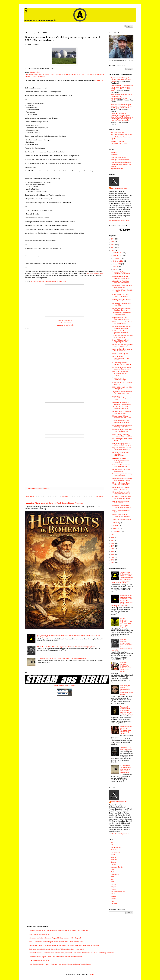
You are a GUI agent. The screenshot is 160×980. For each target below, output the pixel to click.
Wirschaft (114, 904)
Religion (113, 887)
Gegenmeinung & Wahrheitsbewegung (120, 379)
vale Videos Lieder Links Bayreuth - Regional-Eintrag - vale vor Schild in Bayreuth (55, 938)
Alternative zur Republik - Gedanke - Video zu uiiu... (122, 403)
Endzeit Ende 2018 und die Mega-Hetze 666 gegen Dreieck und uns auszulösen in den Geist (59, 930)
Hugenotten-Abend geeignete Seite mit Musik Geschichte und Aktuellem (54, 503)
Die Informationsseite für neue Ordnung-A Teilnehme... (122, 426)
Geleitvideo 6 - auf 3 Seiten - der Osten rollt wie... (122, 300)
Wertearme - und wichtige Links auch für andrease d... (122, 345)
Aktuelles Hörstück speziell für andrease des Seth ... (122, 412)
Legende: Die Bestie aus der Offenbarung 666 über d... (122, 449)
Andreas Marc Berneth (119, 188)
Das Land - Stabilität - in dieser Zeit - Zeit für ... (122, 383)
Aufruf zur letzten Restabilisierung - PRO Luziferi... (121, 358)
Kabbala (113, 865)
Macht (113, 869)
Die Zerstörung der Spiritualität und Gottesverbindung (122, 430)
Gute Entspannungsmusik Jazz (39, 960)
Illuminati (113, 862)
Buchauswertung (116, 847)
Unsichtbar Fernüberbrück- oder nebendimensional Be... (122, 507)
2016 (113, 549)
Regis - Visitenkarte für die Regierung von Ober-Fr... (121, 341)
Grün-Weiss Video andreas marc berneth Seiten (121, 466)
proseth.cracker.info (65, 321)
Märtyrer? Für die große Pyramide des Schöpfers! (121, 277)
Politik (113, 882)
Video (112, 901)
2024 (113, 245)
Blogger (91, 974)
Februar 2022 (117, 531)
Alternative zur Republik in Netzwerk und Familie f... (121, 282)
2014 (113, 554)
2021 (113, 535)
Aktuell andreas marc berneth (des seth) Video (122, 314)
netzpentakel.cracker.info (65, 325)
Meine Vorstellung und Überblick (121, 162)
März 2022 (116, 528)
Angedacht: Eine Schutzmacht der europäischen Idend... (122, 393)
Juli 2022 (116, 267)
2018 (113, 543)
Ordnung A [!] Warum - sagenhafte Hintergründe (121, 273)
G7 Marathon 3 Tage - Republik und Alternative (122, 291)
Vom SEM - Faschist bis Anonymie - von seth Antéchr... (120, 374)
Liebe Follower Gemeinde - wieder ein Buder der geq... (122, 444)
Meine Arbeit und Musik (118, 157)
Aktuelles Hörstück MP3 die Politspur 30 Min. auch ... (121, 408)
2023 (113, 248)
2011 (113, 563)
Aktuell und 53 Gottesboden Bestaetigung (121, 470)
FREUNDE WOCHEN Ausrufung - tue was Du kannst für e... (121, 460)
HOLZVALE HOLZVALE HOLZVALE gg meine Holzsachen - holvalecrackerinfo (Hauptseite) (66, 647)
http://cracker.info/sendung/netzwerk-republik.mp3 (48, 282)
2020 (113, 538)
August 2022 (117, 264)
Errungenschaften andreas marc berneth (121, 502)
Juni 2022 (116, 270)
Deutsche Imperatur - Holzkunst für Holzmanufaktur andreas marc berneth (125, 667)
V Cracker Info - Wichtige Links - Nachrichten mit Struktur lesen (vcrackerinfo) (61, 659)
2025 (113, 242)
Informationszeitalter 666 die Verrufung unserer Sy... (121, 327)
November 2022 (118, 256)
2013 (113, 557)
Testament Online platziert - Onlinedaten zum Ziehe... (121, 421)
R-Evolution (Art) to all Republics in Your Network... (122, 364)
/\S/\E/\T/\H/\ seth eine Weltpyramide (126, 749)
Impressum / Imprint (117, 169)
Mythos (113, 877)
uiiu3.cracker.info (65, 323)
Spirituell (113, 899)
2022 (113, 250)
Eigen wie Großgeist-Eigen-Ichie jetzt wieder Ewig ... (121, 484)
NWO (112, 879)
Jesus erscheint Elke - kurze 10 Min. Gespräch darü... (122, 350)
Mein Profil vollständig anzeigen (119, 221)
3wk (112, 843)
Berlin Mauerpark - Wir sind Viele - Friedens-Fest (121, 488)
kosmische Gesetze (117, 867)
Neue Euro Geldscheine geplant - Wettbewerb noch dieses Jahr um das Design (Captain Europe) (121, 106)
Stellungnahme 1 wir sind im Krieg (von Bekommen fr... (122, 493)
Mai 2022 (116, 523)
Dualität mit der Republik (120, 354)
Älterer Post (99, 496)
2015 (113, 552)
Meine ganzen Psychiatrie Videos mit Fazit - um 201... (122, 435)
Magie (113, 872)
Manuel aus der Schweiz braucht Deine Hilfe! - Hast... (122, 417)
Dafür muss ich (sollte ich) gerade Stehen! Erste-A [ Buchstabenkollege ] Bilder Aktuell (121, 97)
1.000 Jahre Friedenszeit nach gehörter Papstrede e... (122, 332)
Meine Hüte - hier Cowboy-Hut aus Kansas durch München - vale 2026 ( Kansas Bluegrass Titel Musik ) (122, 88)
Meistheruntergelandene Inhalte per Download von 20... (123, 323)
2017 (113, 546)
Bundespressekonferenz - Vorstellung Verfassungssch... (121, 454)
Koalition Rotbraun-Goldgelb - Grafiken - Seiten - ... (122, 309)
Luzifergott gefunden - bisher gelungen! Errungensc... (122, 368)
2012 (113, 560)
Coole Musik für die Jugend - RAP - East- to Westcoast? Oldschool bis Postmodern (56, 957)
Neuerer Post (30, 496)
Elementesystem (116, 852)
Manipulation (115, 874)
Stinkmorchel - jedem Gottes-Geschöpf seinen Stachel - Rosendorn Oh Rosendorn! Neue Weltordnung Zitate (64, 945)
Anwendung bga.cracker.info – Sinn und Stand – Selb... (122, 479)
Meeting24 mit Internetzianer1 (120, 160)
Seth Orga (114, 894)
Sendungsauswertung (118, 892)
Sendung (113, 889)
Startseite (65, 496)
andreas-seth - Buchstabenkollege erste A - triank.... (122, 398)
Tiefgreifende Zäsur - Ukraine (122, 519)
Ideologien (114, 860)
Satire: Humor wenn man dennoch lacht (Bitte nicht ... (122, 516)
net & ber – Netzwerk (117, 141)
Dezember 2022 (118, 253)
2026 (113, 239)
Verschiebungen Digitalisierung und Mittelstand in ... (122, 475)
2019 (113, 540)
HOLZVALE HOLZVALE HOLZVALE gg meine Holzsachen (121, 134)
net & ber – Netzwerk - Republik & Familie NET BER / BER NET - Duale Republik (126, 623)
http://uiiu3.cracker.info (95, 273)
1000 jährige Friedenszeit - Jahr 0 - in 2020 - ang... (123, 336)
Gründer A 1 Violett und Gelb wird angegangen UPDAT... (122, 497)
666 (112, 845)
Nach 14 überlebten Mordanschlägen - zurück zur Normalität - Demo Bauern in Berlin (56, 942)
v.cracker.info (99, 80)
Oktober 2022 (117, 258)
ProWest (113, 884)
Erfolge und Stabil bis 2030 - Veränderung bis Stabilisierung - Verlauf (126, 730)
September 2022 (118, 261)
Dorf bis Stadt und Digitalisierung (39, 934)
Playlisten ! (114, 155)
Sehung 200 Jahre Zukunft (119, 144)
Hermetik (113, 857)
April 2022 (116, 526)
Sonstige (113, 896)
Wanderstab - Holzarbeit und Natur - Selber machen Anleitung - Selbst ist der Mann (127, 711)
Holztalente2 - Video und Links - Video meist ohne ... (123, 286)
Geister (113, 855)
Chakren (113, 850)
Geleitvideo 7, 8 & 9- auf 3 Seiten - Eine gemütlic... (121, 296)
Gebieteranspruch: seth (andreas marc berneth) (121, 318)
